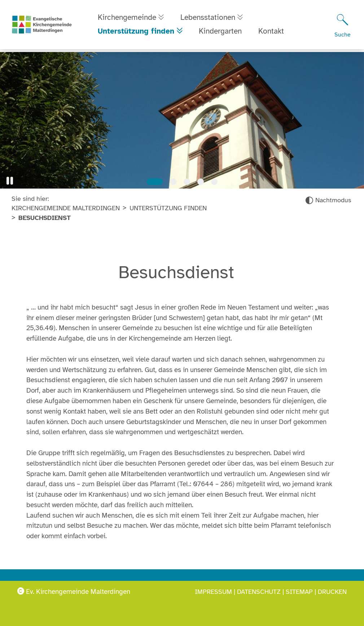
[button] (10, 181)
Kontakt (272, 33)
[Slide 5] (214, 182)
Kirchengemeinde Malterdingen (66, 208)
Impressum (213, 592)
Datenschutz (259, 592)
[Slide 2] (173, 182)
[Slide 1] (155, 182)
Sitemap (299, 592)
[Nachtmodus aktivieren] (328, 200)
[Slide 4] (201, 182)
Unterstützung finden (136, 33)
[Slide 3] (187, 182)
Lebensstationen (210, 19)
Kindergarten (221, 33)
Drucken (332, 592)
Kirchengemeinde (127, 19)
